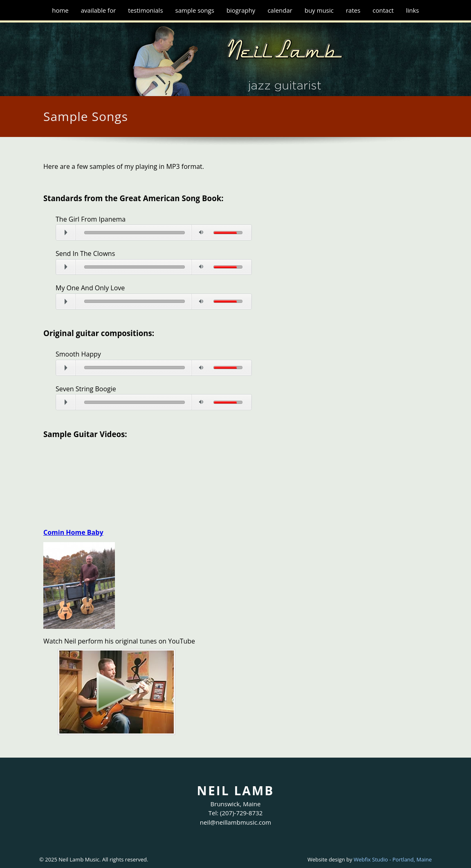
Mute (201, 232)
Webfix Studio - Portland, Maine (393, 859)
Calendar (280, 10)
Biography (241, 10)
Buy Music (319, 10)
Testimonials (145, 10)
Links (413, 10)
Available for (99, 10)
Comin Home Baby (73, 532)
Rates (353, 10)
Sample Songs (195, 10)
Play (75, 228)
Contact (383, 10)
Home (60, 10)
